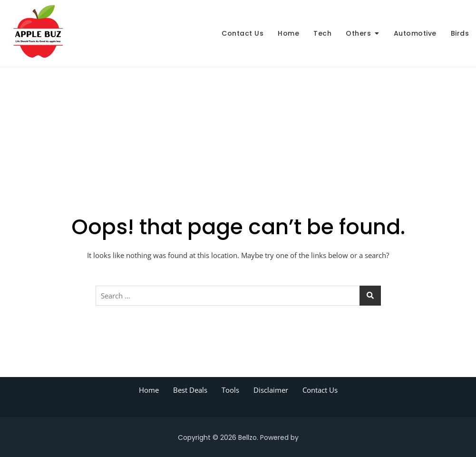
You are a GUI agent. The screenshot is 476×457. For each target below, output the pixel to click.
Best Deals (190, 390)
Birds (460, 33)
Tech (322, 33)
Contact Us (243, 33)
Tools (230, 390)
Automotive (415, 33)
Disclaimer (271, 390)
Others (358, 33)
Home (288, 33)
